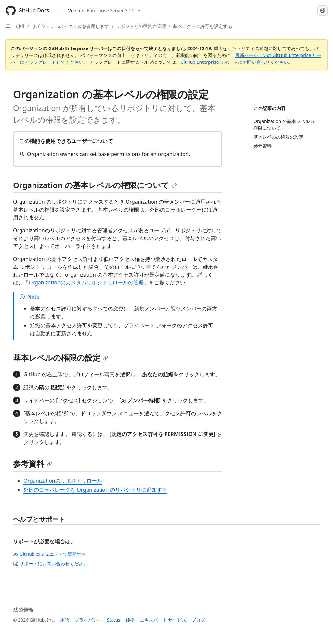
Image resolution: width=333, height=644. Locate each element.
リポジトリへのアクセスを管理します (70, 26)
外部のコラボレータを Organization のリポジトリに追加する (95, 490)
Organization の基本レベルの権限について (95, 185)
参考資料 (33, 464)
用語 (65, 620)
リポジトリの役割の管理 (141, 26)
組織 (20, 26)
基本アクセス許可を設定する (203, 26)
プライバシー (88, 620)
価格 (130, 620)
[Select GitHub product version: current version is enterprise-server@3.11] (104, 11)
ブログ (198, 620)
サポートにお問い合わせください (50, 563)
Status (114, 620)
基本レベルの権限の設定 (61, 357)
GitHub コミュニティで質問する (49, 554)
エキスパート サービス (163, 620)
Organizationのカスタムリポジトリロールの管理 (86, 282)
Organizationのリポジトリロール (63, 481)
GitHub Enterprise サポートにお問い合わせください (234, 62)
